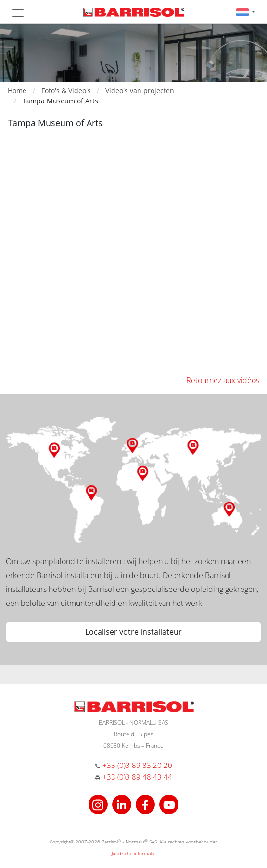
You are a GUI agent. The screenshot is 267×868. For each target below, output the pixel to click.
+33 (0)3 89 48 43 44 (137, 777)
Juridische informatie (133, 853)
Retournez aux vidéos (223, 380)
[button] (246, 12)
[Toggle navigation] (18, 13)
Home (17, 91)
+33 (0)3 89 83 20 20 (137, 765)
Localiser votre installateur (133, 632)
